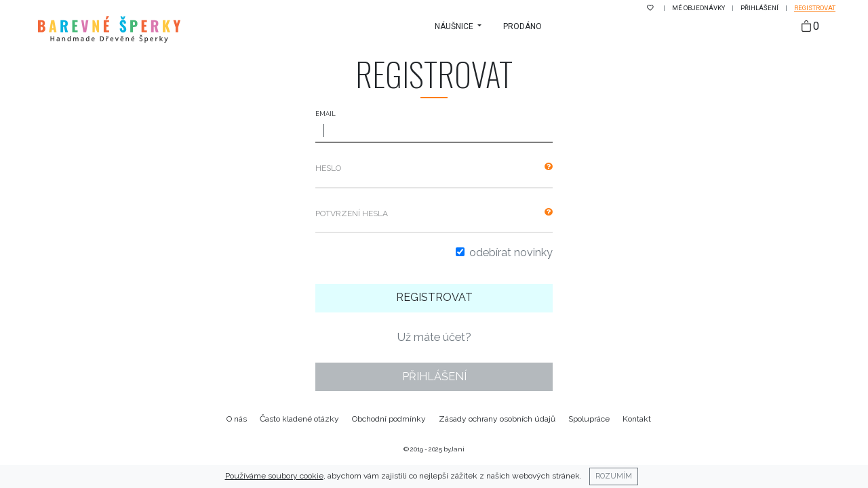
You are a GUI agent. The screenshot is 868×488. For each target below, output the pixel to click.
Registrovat (815, 8)
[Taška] (810, 27)
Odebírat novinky (511, 252)
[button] (458, 26)
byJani (454, 449)
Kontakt (637, 419)
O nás (237, 419)
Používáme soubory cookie (274, 476)
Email (325, 114)
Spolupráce (589, 419)
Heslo (328, 168)
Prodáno (522, 26)
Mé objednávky (699, 8)
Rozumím (614, 476)
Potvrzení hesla (352, 213)
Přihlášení (760, 8)
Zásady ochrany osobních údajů (497, 419)
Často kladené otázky (299, 419)
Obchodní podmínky (389, 419)
